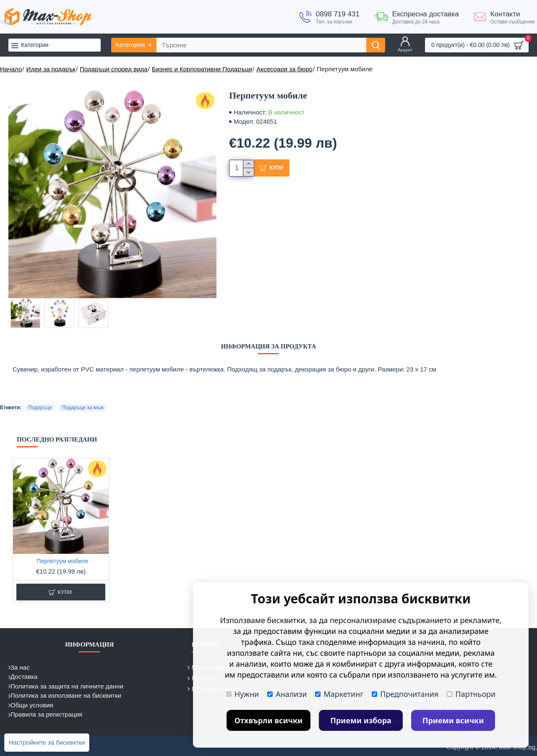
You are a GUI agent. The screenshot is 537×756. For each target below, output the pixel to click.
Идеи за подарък (51, 69)
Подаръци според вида (113, 69)
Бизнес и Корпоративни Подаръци (202, 69)
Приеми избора (361, 720)
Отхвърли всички (269, 720)
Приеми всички (453, 720)
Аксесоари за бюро (284, 69)
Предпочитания (405, 694)
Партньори (471, 694)
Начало (11, 69)
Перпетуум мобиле (63, 561)
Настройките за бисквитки (47, 742)
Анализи (287, 694)
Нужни (242, 694)
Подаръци (40, 408)
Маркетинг (339, 694)
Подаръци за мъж (83, 408)
